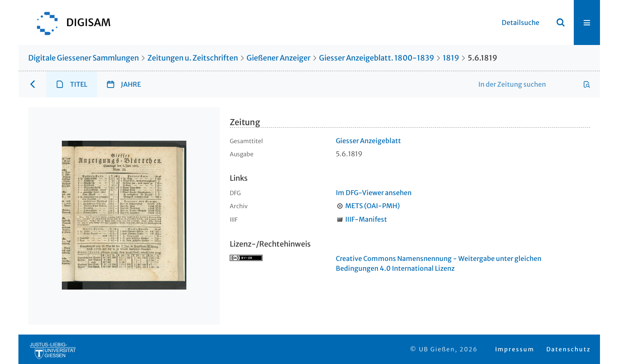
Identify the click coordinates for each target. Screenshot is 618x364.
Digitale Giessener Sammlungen (84, 58)
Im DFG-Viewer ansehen (374, 193)
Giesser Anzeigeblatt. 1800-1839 (377, 58)
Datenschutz (568, 349)
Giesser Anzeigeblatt (368, 141)
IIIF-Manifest (366, 219)
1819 (451, 58)
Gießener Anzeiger (278, 58)
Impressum (515, 349)
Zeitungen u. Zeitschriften (193, 58)
